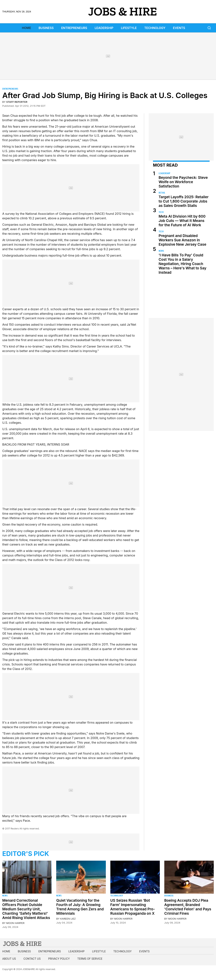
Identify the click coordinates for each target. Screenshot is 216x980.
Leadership (104, 28)
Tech (161, 212)
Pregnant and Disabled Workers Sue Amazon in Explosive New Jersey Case (183, 240)
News (161, 251)
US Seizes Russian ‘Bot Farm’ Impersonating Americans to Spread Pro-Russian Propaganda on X (133, 907)
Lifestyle (129, 28)
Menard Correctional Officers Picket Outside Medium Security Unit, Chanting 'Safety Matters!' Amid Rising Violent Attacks (26, 909)
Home (27, 28)
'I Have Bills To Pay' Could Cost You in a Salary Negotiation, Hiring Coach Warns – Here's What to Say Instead (183, 264)
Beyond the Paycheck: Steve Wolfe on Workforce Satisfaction (183, 182)
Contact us (32, 959)
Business (46, 28)
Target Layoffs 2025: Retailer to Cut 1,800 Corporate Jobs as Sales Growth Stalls (184, 201)
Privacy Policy (59, 959)
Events (179, 28)
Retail (162, 193)
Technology (155, 28)
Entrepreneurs (74, 28)
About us (9, 959)
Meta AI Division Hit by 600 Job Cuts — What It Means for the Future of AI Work (182, 221)
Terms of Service (90, 959)
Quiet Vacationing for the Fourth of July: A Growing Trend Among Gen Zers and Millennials (80, 907)
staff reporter (17, 102)
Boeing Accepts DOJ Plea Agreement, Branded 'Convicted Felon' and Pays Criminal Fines (188, 907)
